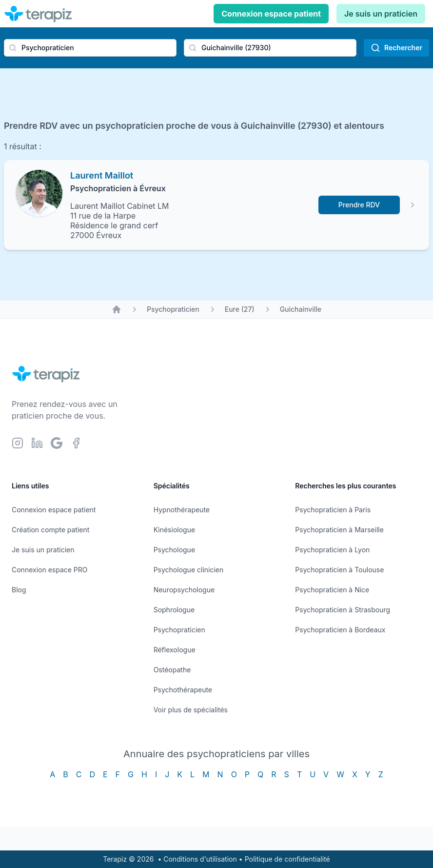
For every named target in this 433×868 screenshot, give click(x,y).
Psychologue (174, 550)
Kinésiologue (174, 530)
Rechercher (396, 48)
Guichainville (301, 309)
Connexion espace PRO (50, 570)
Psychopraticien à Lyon (332, 550)
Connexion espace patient (271, 14)
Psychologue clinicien (189, 570)
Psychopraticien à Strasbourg (343, 610)
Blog (19, 590)
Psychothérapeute (183, 690)
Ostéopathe (172, 670)
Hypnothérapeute (182, 510)
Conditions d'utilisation (200, 859)
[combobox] (90, 48)
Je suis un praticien (381, 14)
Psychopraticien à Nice (332, 590)
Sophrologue (174, 610)
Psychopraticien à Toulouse (339, 570)
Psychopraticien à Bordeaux (340, 630)
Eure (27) (240, 309)
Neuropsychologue (184, 590)
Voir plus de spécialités (191, 710)
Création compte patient (50, 530)
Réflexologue (175, 650)
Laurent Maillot (102, 175)
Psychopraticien (173, 309)
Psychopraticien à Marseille (339, 530)
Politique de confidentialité (287, 859)
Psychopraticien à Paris (333, 510)
